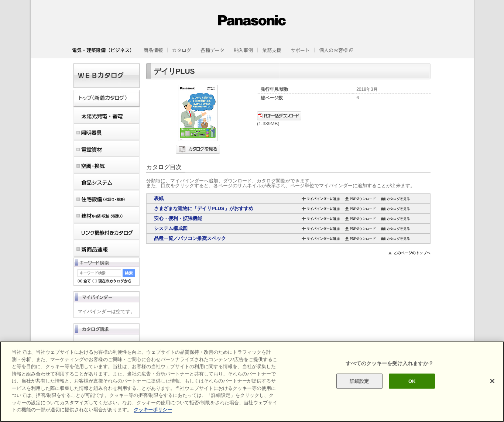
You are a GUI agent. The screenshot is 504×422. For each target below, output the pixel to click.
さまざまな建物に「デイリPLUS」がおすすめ (204, 208)
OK (412, 381)
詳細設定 (359, 381)
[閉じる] (492, 381)
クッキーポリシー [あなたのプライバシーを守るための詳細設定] (153, 410)
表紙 (159, 198)
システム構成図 (171, 228)
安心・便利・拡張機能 (178, 218)
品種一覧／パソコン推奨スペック (190, 238)
